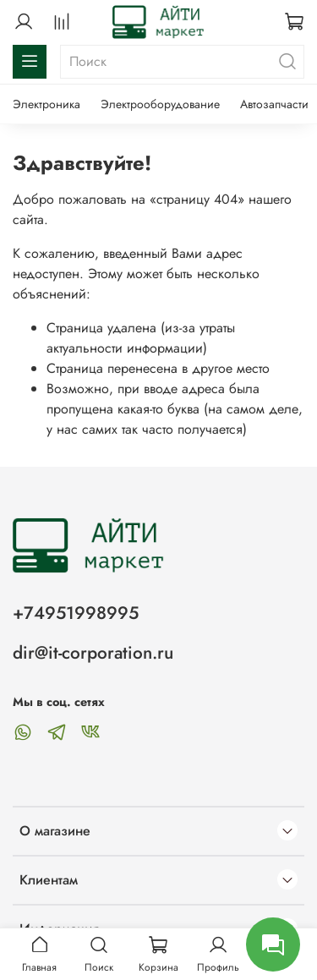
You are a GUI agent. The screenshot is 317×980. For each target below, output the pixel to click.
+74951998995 (76, 613)
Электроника (46, 104)
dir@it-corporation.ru (93, 653)
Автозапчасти (274, 104)
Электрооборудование (160, 104)
